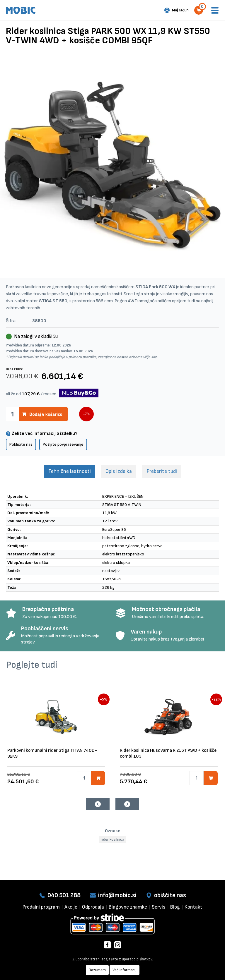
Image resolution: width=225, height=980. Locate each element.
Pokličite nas (21, 444)
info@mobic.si (117, 895)
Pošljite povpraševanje (63, 444)
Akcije (71, 907)
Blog (175, 907)
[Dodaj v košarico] (98, 778)
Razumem (97, 970)
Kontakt (194, 907)
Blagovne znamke (128, 907)
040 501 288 (64, 895)
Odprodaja (93, 907)
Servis (159, 907)
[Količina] (84, 778)
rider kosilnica (112, 840)
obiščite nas (170, 895)
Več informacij (125, 970)
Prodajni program (41, 907)
